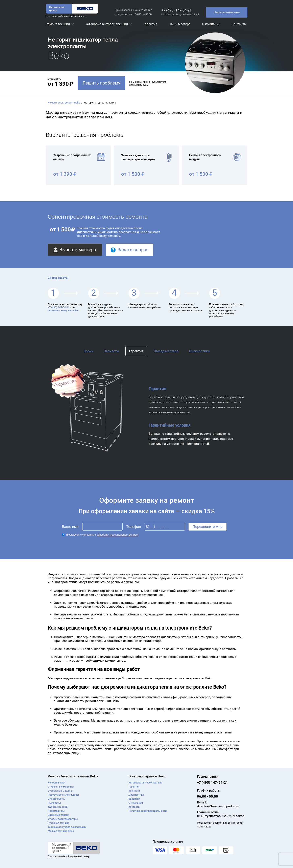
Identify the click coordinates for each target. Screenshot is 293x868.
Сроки (89, 351)
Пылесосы (54, 803)
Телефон (134, 527)
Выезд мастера (166, 351)
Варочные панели (58, 815)
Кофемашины (56, 811)
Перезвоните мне (227, 12)
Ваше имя (70, 527)
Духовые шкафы (58, 807)
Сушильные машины (60, 791)
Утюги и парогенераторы (63, 819)
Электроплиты (57, 799)
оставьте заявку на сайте (63, 310)
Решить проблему (101, 83)
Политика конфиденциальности (148, 811)
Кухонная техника (59, 823)
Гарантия (136, 351)
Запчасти (111, 351)
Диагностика (199, 351)
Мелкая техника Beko (61, 831)
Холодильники (56, 783)
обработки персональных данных (117, 535)
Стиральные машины (61, 787)
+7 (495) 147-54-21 (176, 10)
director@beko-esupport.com (218, 806)
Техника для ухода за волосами (67, 827)
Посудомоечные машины (63, 795)
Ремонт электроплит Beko (64, 103)
